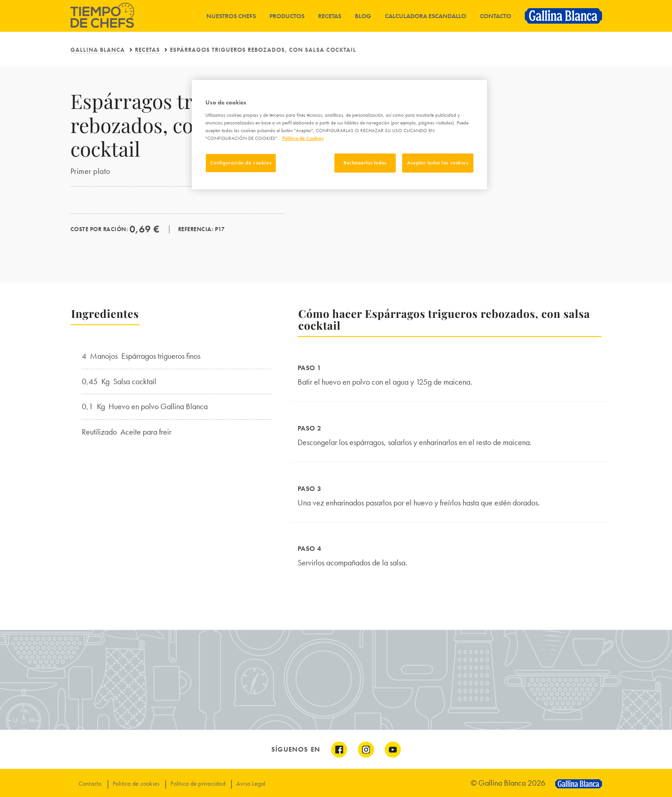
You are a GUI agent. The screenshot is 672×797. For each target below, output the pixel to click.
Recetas (330, 16)
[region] (339, 135)
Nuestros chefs (231, 16)
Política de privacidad (198, 783)
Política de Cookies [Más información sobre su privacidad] (303, 138)
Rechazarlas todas (365, 163)
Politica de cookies (136, 783)
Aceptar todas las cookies (438, 163)
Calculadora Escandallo (426, 16)
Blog (363, 16)
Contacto (495, 16)
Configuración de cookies (241, 163)
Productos (287, 16)
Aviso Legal (251, 783)
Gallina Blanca (98, 50)
